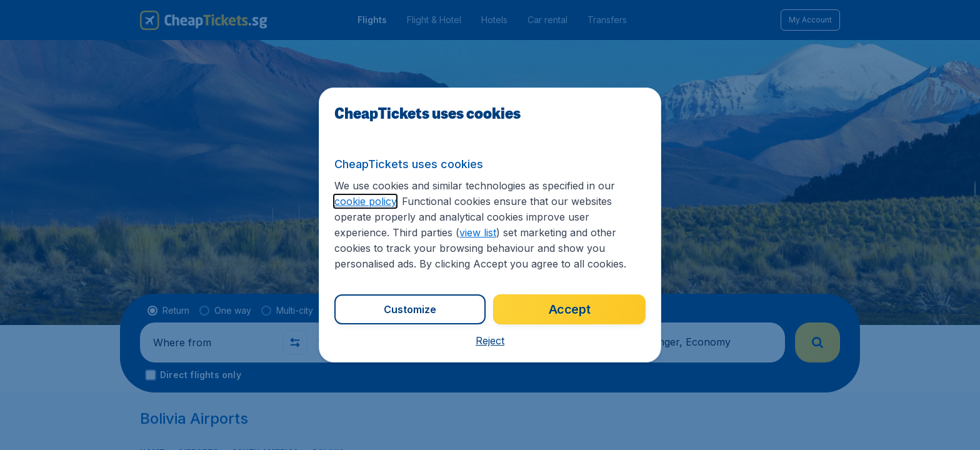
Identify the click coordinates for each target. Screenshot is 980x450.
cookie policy (365, 201)
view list (478, 232)
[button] (490, 341)
